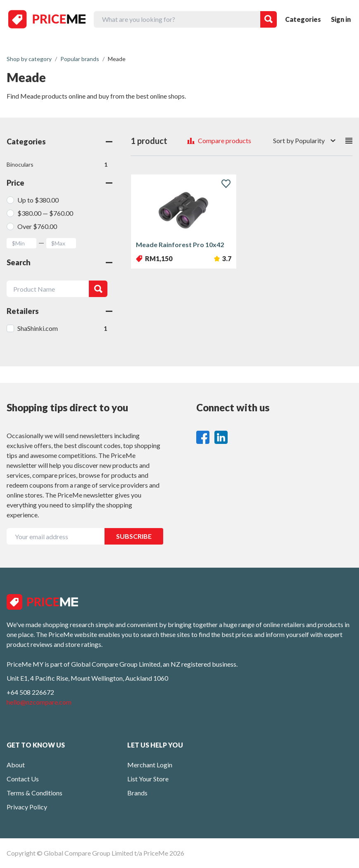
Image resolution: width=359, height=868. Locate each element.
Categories (303, 19)
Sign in (341, 19)
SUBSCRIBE (134, 536)
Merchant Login (150, 765)
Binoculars (57, 165)
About (16, 765)
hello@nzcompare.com (39, 702)
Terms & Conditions (34, 793)
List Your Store (148, 779)
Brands (137, 793)
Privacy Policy (27, 807)
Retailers (59, 311)
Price (59, 183)
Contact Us (23, 779)
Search (59, 262)
